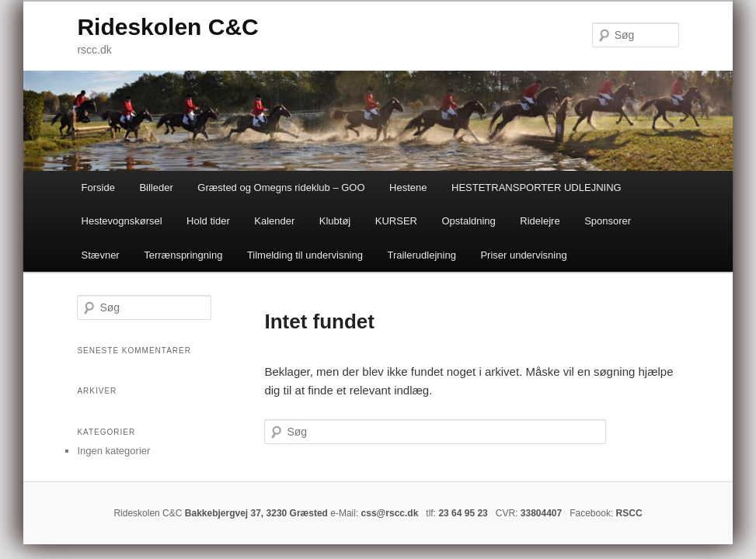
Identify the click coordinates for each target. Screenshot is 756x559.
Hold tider (208, 221)
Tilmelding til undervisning (305, 255)
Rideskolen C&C (167, 27)
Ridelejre (540, 221)
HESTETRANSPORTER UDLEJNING (537, 187)
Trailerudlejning (421, 255)
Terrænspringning (183, 255)
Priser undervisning (523, 255)
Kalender (274, 221)
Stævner (101, 255)
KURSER (396, 221)
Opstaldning (468, 221)
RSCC (629, 513)
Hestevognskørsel (122, 221)
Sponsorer (608, 221)
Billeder (156, 187)
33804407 (541, 513)
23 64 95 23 (463, 513)
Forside (98, 187)
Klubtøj (335, 221)
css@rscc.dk (390, 513)
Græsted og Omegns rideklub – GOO (281, 187)
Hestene (408, 187)
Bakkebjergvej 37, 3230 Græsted (256, 513)
